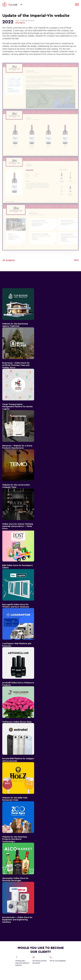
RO (71, 4)
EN (63, 4)
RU (67, 4)
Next (76, 260)
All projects (20, 23)
